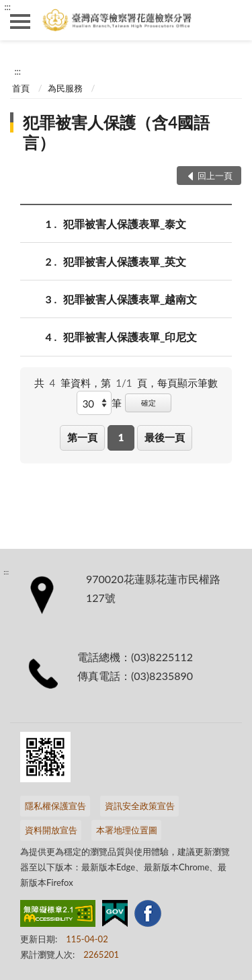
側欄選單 (20, 22)
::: (7, 7)
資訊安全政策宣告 (140, 806)
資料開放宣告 (51, 830)
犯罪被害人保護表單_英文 (125, 261)
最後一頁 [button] (165, 437)
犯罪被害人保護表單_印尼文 (130, 337)
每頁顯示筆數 (187, 383)
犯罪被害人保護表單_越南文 (130, 299)
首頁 (21, 88)
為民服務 (65, 88)
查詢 (232, 20)
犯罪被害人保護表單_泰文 (125, 224)
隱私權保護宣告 (55, 806)
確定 (149, 403)
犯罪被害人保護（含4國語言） (116, 132)
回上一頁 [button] (215, 176)
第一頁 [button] (82, 437)
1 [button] (121, 437)
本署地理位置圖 (127, 830)
